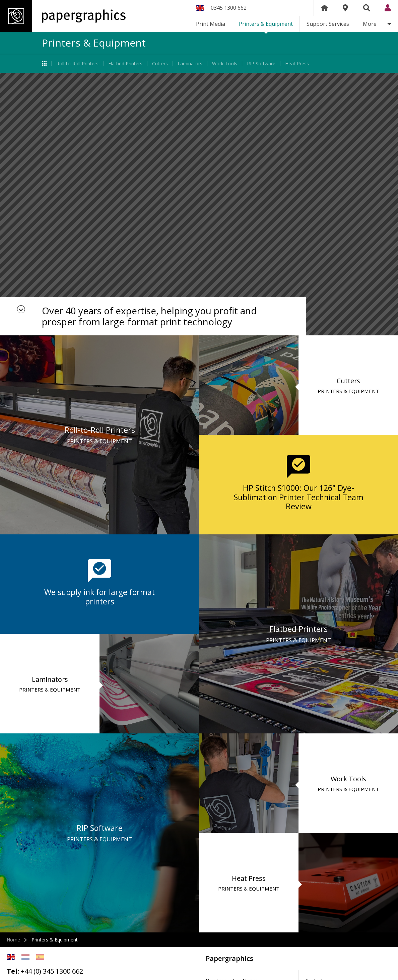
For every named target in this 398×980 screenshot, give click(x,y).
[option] (199, 204)
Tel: (13, 971)
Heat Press (297, 63)
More (370, 24)
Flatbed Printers (125, 63)
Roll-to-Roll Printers (77, 63)
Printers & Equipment (266, 24)
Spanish (40, 957)
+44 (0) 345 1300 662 (52, 971)
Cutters (160, 63)
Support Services (328, 24)
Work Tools (225, 63)
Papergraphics (63, 16)
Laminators (190, 63)
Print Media (211, 24)
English (11, 957)
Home (324, 8)
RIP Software (261, 63)
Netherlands (25, 957)
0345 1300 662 (229, 8)
